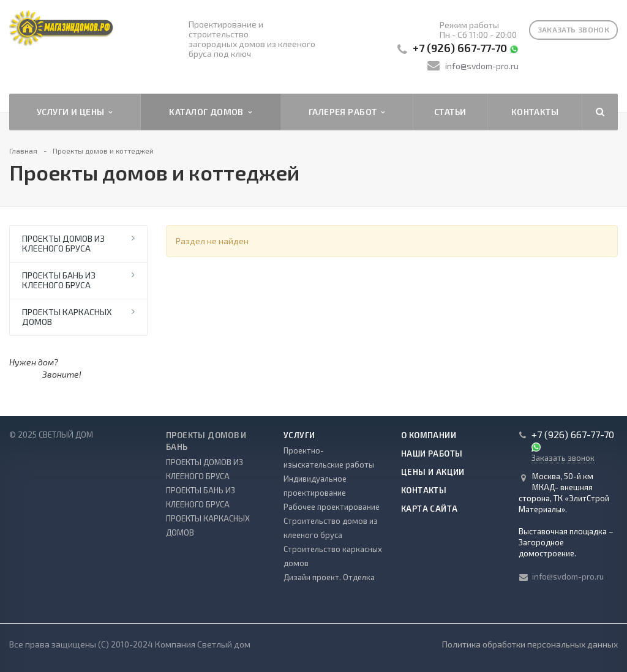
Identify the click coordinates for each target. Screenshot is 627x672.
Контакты (535, 112)
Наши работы (432, 454)
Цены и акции (433, 472)
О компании (429, 435)
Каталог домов (210, 112)
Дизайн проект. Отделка (329, 577)
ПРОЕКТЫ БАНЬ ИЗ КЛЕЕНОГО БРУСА (59, 280)
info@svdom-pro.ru (482, 66)
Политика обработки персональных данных (530, 644)
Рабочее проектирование (332, 507)
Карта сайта (429, 509)
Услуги (299, 435)
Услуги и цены (75, 112)
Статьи (450, 112)
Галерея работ (347, 112)
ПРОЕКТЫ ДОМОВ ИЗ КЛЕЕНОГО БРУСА (63, 243)
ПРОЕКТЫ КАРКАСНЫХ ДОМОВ (67, 317)
